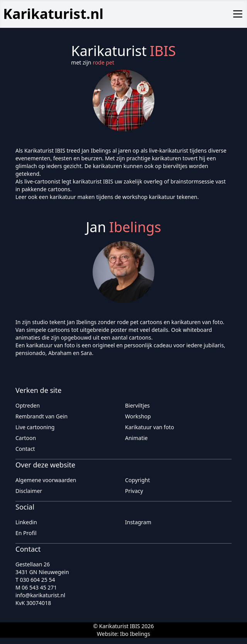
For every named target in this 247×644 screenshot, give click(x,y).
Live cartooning (35, 427)
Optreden (28, 405)
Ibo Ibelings (135, 634)
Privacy (134, 491)
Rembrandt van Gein (41, 416)
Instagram (138, 522)
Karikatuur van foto (150, 427)
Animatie (136, 438)
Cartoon (26, 438)
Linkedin (26, 522)
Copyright (138, 480)
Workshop (138, 416)
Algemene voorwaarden (46, 480)
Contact (25, 449)
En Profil (26, 533)
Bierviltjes (137, 405)
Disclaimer (29, 491)
